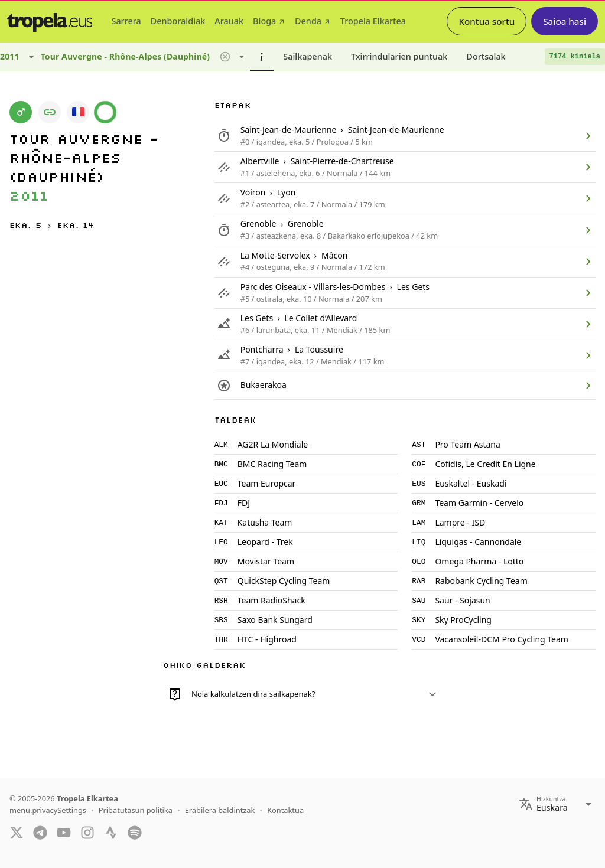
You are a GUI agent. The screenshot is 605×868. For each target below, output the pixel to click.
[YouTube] (64, 832)
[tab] (126, 21)
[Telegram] (40, 832)
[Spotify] (135, 832)
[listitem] (405, 136)
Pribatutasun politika (136, 810)
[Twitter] (17, 832)
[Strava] (111, 832)
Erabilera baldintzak (220, 810)
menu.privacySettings (48, 810)
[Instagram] (87, 832)
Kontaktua (285, 810)
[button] (225, 57)
